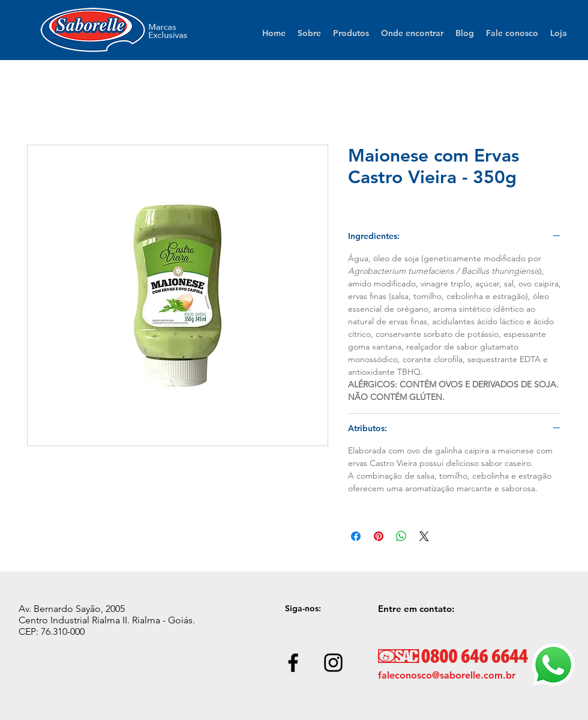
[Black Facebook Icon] (293, 663)
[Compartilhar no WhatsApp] (401, 536)
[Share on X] (424, 536)
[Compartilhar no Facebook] (356, 536)
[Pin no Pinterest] (379, 536)
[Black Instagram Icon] (333, 663)
